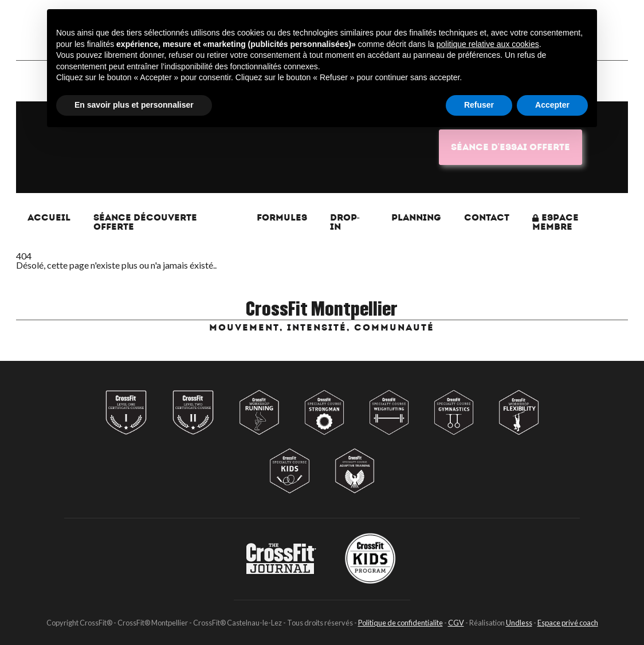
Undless (519, 623)
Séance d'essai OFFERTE (511, 147)
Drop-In (345, 222)
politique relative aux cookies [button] (488, 44)
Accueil (49, 217)
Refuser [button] (479, 105)
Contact (487, 217)
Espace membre (555, 222)
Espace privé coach (568, 623)
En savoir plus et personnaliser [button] (134, 105)
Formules (282, 217)
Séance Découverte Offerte (145, 222)
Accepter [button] (552, 105)
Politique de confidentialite (400, 623)
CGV (456, 623)
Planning (416, 217)
